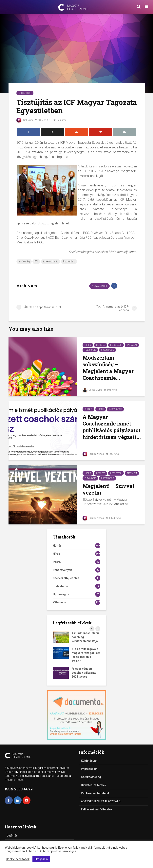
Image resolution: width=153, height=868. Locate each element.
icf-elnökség (51, 261)
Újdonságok (25, 93)
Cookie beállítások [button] (18, 859)
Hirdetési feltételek (94, 785)
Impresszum (89, 769)
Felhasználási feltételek (97, 809)
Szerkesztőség (93, 454)
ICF (36, 261)
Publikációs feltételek (95, 793)
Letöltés (101, 345)
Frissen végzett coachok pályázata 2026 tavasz (84, 673)
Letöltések (116, 345)
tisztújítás (69, 261)
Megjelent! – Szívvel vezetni (108, 489)
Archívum (25, 120)
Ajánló (88, 409)
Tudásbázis (90, 350)
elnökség (24, 261)
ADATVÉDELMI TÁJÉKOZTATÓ (101, 801)
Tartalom (132, 345)
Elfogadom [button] (41, 859)
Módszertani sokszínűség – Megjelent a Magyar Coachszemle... (108, 368)
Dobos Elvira (92, 390)
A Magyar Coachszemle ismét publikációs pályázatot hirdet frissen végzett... (112, 427)
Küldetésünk (89, 761)
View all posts (99, 286)
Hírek (88, 345)
